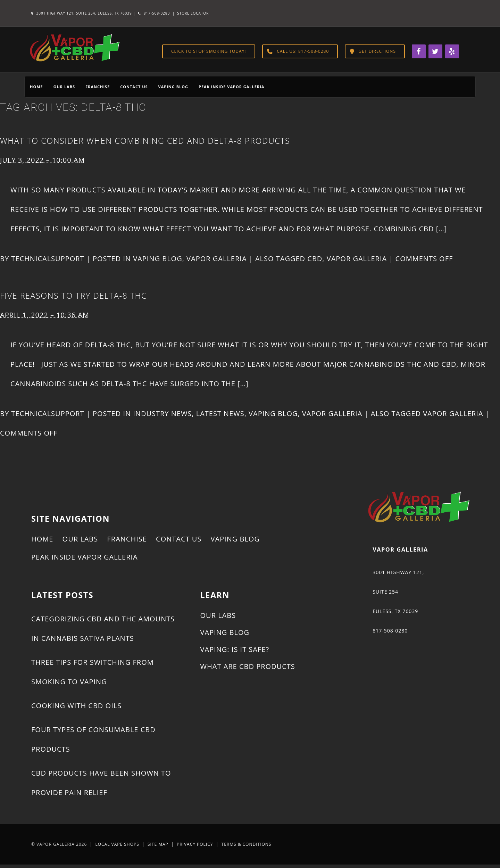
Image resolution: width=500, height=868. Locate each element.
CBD (315, 259)
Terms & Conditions (247, 844)
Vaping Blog (173, 87)
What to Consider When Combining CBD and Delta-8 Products (145, 141)
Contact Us (134, 87)
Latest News (220, 414)
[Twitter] (435, 51)
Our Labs (64, 87)
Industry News (162, 414)
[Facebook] (419, 51)
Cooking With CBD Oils (76, 706)
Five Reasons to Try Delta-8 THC (73, 296)
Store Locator (193, 13)
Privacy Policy (195, 844)
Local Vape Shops (117, 844)
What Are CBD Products (248, 666)
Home (36, 87)
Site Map (158, 844)
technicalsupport (48, 259)
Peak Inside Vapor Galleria (231, 87)
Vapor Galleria (216, 259)
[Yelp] (452, 51)
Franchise (98, 87)
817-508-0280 (154, 13)
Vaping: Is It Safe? (235, 649)
